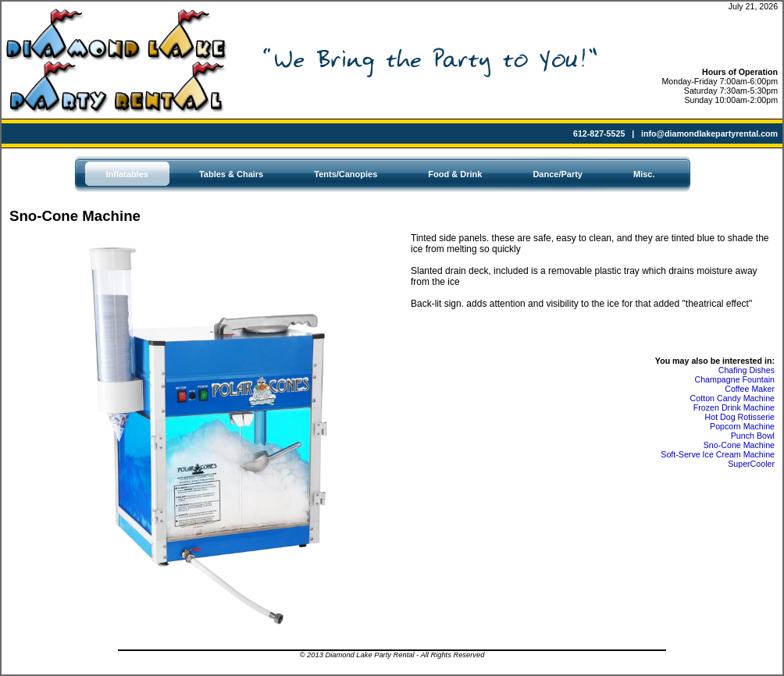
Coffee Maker (750, 389)
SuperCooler (751, 464)
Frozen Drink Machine (734, 407)
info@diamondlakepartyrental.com (709, 133)
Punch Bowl (753, 436)
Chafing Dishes (747, 370)
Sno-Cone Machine (739, 445)
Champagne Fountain (735, 379)
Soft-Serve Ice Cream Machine (718, 454)
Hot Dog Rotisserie (740, 417)
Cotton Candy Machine (732, 398)
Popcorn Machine (742, 426)
